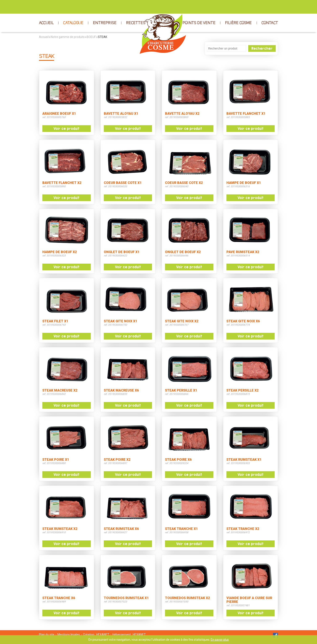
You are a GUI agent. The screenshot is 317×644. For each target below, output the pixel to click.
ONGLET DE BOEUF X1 (122, 252)
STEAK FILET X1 (55, 321)
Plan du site (47, 635)
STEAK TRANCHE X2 (243, 529)
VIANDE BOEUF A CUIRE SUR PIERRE (249, 600)
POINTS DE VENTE (199, 23)
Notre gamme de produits (68, 37)
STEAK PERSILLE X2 (242, 390)
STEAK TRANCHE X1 (181, 529)
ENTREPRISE (105, 23)
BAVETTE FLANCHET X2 (62, 183)
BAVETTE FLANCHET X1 (246, 114)
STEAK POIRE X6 (178, 460)
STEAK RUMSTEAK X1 (244, 460)
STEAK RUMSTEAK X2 (60, 529)
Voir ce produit (66, 129)
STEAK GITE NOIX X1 (120, 321)
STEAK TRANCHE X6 (59, 598)
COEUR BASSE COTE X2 (184, 183)
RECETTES (136, 23)
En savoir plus (220, 640)
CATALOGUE (73, 23)
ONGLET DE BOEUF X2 (183, 252)
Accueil (44, 37)
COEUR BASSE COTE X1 (123, 183)
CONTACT (270, 23)
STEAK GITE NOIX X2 (182, 321)
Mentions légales (69, 635)
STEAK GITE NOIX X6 (243, 321)
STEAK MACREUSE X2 (60, 390)
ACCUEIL (46, 23)
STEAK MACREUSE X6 (121, 390)
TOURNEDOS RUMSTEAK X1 (126, 598)
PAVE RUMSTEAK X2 (243, 252)
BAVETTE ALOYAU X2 (182, 114)
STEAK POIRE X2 (117, 460)
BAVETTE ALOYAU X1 (121, 114)
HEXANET (103, 635)
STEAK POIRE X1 (56, 460)
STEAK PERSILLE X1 (181, 390)
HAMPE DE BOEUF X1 (244, 183)
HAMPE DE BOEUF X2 (60, 252)
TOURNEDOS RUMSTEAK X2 (187, 598)
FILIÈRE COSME (238, 23)
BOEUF (91, 37)
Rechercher (262, 48)
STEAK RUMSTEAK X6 (121, 529)
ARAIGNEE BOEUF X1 (59, 114)
